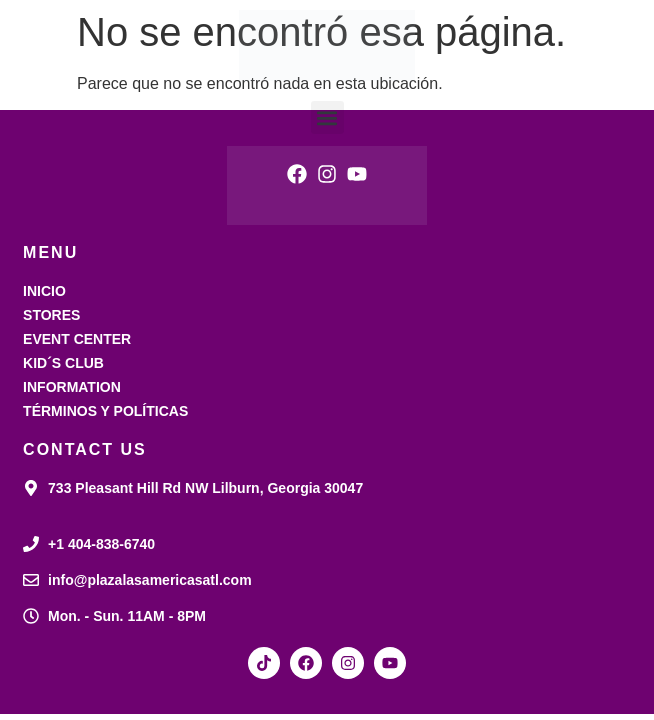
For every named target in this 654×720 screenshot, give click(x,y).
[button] (327, 117)
